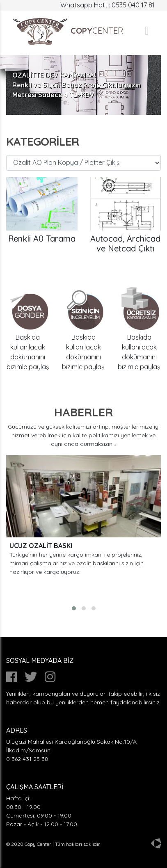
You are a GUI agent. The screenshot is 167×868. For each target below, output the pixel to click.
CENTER (68, 32)
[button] (74, 608)
